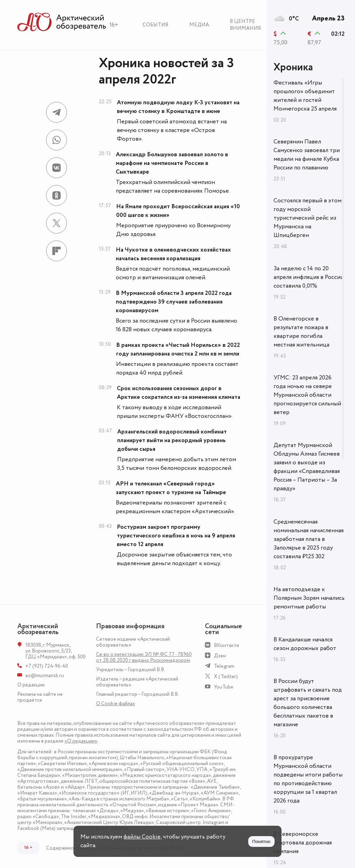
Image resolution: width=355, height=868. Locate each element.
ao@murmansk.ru (45, 676)
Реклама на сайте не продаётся (40, 697)
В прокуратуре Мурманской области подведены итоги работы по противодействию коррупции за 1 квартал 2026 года (308, 779)
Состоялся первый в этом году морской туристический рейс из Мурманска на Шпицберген (308, 218)
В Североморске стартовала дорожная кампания (303, 843)
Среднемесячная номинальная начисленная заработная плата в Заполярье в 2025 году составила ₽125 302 (309, 539)
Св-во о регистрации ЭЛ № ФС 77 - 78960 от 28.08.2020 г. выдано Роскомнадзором (144, 657)
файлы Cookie (142, 837)
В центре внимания (245, 25)
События (155, 25)
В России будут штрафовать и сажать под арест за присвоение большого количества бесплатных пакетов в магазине (308, 703)
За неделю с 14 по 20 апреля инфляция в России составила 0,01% (309, 277)
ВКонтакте (227, 645)
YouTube (224, 687)
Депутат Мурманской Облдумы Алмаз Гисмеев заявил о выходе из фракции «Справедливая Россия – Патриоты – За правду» (307, 467)
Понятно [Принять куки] (261, 841)
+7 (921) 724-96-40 (47, 666)
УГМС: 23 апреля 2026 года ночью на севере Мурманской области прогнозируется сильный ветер (307, 395)
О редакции (31, 685)
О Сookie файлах (115, 704)
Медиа (199, 25)
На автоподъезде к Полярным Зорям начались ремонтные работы (309, 598)
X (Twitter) (226, 677)
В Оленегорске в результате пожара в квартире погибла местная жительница (301, 332)
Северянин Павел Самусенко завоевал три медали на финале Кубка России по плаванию (307, 155)
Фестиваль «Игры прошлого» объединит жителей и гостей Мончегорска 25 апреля (305, 96)
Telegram (224, 666)
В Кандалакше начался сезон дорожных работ (305, 644)
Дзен (220, 656)
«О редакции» (81, 741)
